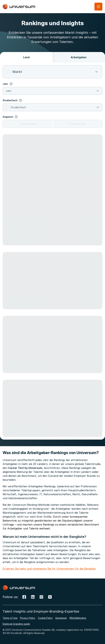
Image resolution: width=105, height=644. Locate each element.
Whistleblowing (78, 618)
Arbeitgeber (79, 57)
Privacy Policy (28, 618)
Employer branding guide (16, 624)
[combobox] (52, 72)
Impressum (61, 618)
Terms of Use (10, 618)
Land (26, 57)
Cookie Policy (45, 618)
